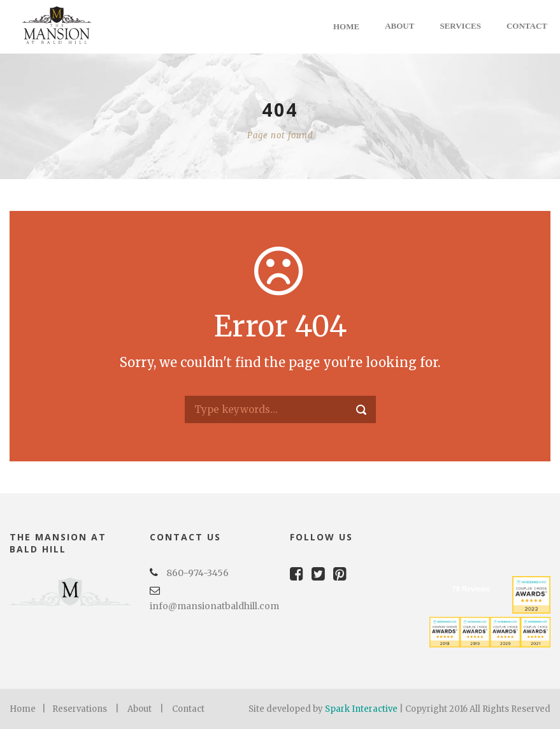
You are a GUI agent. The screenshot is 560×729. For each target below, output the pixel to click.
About (399, 26)
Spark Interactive (361, 709)
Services (460, 26)
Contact (527, 26)
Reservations (80, 709)
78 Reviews (471, 589)
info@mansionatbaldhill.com (214, 606)
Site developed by (287, 709)
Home (346, 26)
